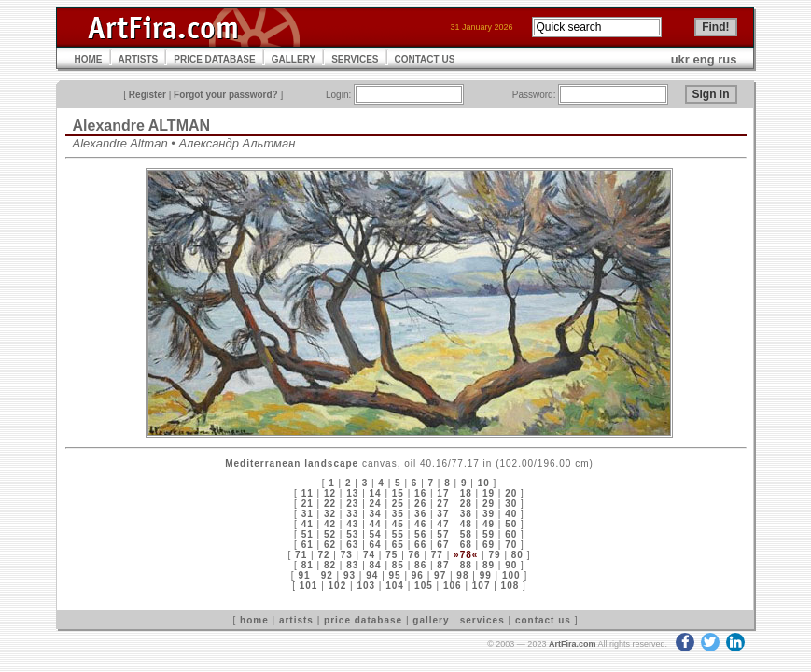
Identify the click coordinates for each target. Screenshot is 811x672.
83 (352, 565)
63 (352, 545)
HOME (89, 59)
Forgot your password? (226, 95)
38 (466, 514)
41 (308, 524)
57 (443, 534)
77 (437, 555)
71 (301, 555)
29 (489, 504)
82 (330, 565)
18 (466, 493)
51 (308, 534)
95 (395, 575)
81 (308, 565)
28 (466, 504)
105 (424, 586)
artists (296, 620)
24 (376, 504)
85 (398, 565)
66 (420, 545)
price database (363, 620)
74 (369, 555)
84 (376, 565)
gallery (431, 620)
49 (489, 524)
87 (443, 565)
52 (330, 534)
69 (489, 545)
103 (366, 586)
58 (466, 534)
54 (376, 534)
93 (350, 575)
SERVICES (355, 59)
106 (453, 586)
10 (484, 483)
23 (352, 504)
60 (511, 534)
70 (511, 545)
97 (440, 575)
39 (489, 514)
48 (466, 524)
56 (420, 534)
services (482, 620)
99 (486, 575)
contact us (543, 620)
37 (443, 514)
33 (352, 514)
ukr (680, 59)
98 (462, 575)
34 (376, 514)
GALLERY (294, 59)
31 (308, 514)
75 (392, 555)
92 (327, 575)
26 (420, 504)
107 (482, 586)
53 (352, 534)
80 (517, 555)
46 (420, 524)
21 (308, 504)
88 (466, 565)
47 (443, 524)
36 (420, 514)
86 (420, 565)
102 (338, 586)
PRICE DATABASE (214, 59)
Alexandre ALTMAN (142, 126)
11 (308, 493)
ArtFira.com (573, 644)
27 (443, 504)
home (254, 620)
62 (330, 545)
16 (420, 493)
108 (510, 586)
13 (352, 493)
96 (418, 575)
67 (443, 545)
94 (372, 575)
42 (330, 524)
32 (330, 514)
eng (704, 59)
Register (147, 95)
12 (330, 493)
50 (511, 524)
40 (511, 514)
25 (398, 504)
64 (376, 545)
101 (309, 586)
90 (511, 565)
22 (330, 504)
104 (395, 586)
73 (347, 555)
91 (304, 575)
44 (376, 524)
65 (398, 545)
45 (398, 524)
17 (443, 493)
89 (489, 565)
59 (489, 534)
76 (415, 555)
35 (398, 514)
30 (511, 504)
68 (466, 545)
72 (323, 555)
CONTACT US (425, 59)
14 (376, 493)
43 (352, 524)
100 (511, 575)
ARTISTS (139, 59)
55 (398, 534)
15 (398, 493)
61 (308, 545)
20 (511, 493)
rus (727, 59)
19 (489, 493)
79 (494, 555)
